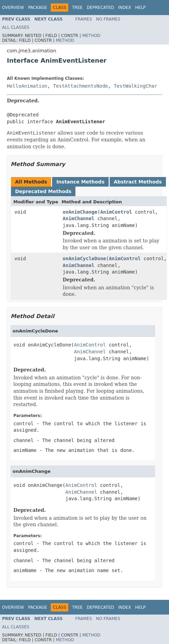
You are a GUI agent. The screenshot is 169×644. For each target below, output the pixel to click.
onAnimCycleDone (84, 258)
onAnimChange (80, 212)
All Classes (16, 27)
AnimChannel (79, 218)
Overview (13, 8)
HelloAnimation (27, 86)
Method (91, 36)
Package (38, 8)
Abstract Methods (138, 182)
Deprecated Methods (43, 191)
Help (140, 8)
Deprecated (100, 8)
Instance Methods (80, 182)
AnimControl (116, 212)
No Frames (108, 19)
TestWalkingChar (135, 86)
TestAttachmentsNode (81, 86)
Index (125, 8)
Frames (84, 19)
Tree (77, 8)
